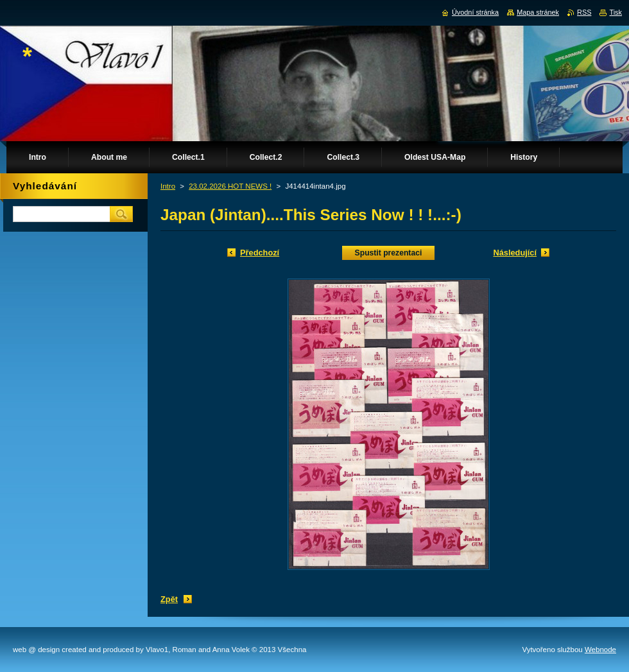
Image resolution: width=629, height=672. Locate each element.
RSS (584, 12)
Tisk (616, 12)
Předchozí (260, 253)
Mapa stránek (538, 12)
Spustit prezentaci (389, 253)
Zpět (169, 599)
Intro (168, 186)
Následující (515, 253)
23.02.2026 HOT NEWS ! (230, 186)
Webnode (600, 650)
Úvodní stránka (475, 12)
